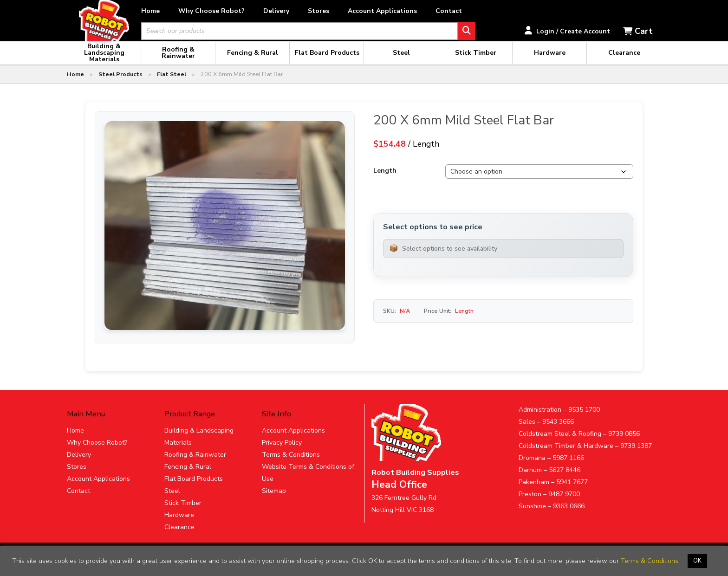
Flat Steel (172, 84)
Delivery (309, 11)
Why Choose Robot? (244, 11)
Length (385, 180)
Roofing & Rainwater (195, 464)
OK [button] (697, 561)
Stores (351, 11)
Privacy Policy (282, 452)
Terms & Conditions (291, 464)
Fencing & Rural (188, 476)
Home (183, 11)
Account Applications (415, 11)
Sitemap (274, 500)
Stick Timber (183, 512)
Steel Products (120, 84)
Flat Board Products (194, 488)
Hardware (179, 524)
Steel (172, 500)
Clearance (179, 536)
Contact (481, 11)
